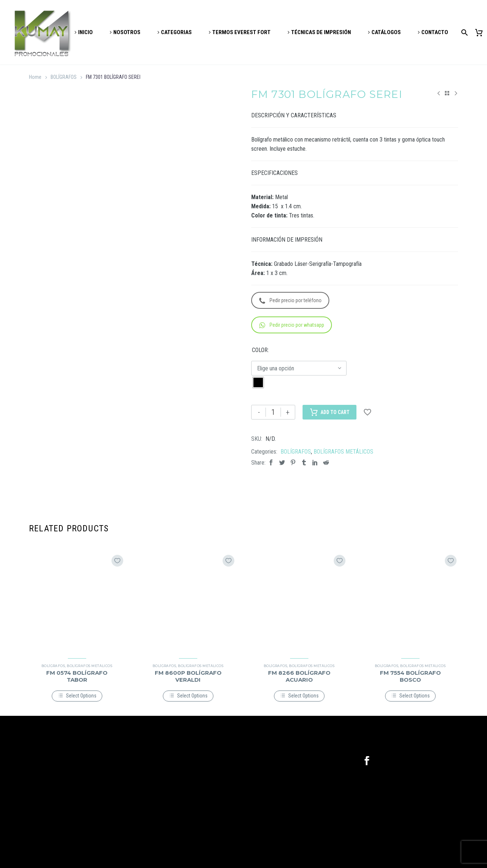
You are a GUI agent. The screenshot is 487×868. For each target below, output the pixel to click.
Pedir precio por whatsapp (292, 325)
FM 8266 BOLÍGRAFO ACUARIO (299, 676)
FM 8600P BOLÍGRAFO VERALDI (188, 676)
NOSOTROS (127, 32)
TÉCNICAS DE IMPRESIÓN (321, 32)
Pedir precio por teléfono (290, 301)
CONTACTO (435, 32)
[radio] (258, 382)
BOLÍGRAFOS (64, 77)
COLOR (260, 350)
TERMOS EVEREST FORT (241, 32)
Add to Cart (329, 412)
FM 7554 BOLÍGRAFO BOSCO (410, 676)
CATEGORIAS (176, 32)
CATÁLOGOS (386, 32)
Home (35, 77)
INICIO (85, 32)
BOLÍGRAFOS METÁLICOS (343, 452)
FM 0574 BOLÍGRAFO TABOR (77, 676)
